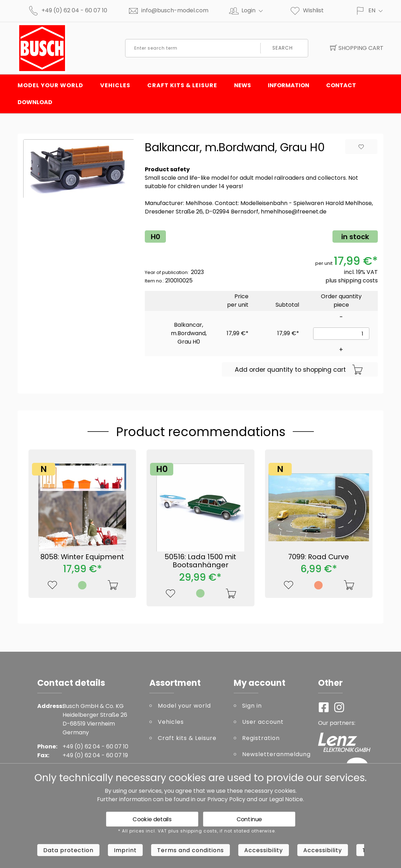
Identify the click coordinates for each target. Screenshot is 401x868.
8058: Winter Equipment (82, 557)
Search (283, 48)
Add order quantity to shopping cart (299, 370)
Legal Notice (286, 799)
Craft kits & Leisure (182, 85)
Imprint (125, 850)
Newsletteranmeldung (275, 754)
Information (289, 85)
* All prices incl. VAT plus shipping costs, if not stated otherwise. (197, 831)
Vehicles (115, 85)
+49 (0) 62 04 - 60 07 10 (74, 10)
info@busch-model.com (175, 10)
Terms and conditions (190, 850)
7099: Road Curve (319, 557)
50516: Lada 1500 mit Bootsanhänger (200, 561)
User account (263, 722)
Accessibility (264, 850)
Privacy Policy (226, 799)
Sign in (252, 706)
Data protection (68, 850)
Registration (261, 738)
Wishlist (307, 10)
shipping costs (358, 280)
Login (255, 10)
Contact (341, 85)
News (242, 85)
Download (35, 102)
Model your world (50, 85)
